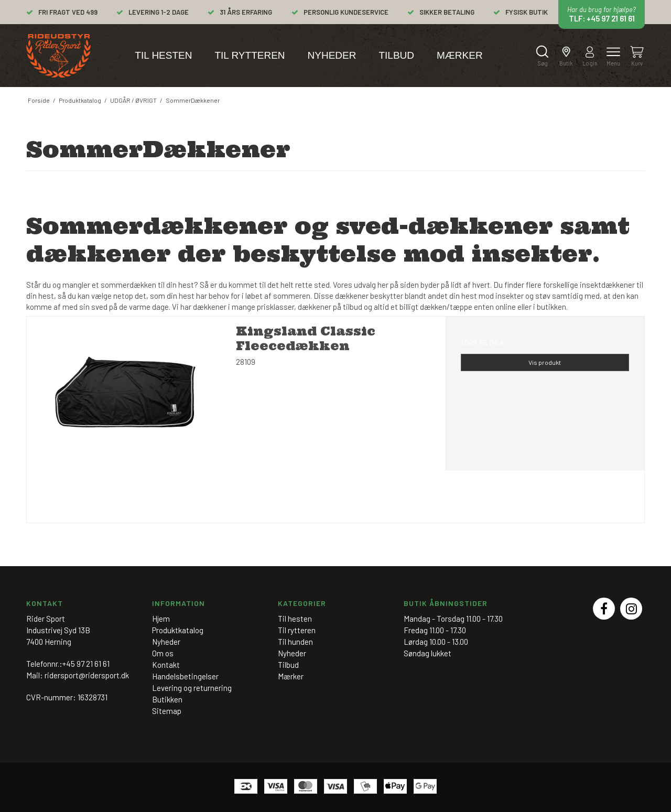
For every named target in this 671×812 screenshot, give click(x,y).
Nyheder (332, 55)
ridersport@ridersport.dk (87, 675)
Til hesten (163, 55)
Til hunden (295, 642)
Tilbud (396, 55)
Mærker (460, 55)
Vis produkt (545, 362)
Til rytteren (250, 55)
